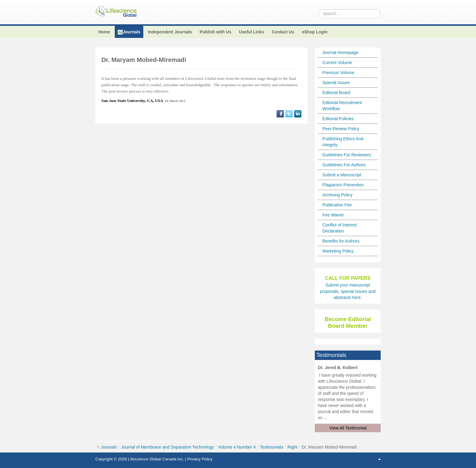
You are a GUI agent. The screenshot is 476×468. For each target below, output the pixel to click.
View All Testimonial (348, 428)
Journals (109, 447)
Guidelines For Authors (344, 165)
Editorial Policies (338, 119)
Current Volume (337, 63)
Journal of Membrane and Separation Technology (168, 447)
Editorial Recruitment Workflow (342, 106)
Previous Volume (338, 73)
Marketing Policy (338, 251)
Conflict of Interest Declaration (340, 228)
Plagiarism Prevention (343, 185)
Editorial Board (336, 93)
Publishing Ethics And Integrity (343, 142)
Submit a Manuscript (342, 175)
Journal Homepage (340, 53)
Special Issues (336, 83)
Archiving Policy (337, 195)
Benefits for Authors (341, 241)
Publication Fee (337, 205)
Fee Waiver (333, 215)
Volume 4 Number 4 (237, 447)
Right (292, 447)
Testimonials (272, 447)
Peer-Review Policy (341, 129)
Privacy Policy (200, 459)
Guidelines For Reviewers (347, 155)
